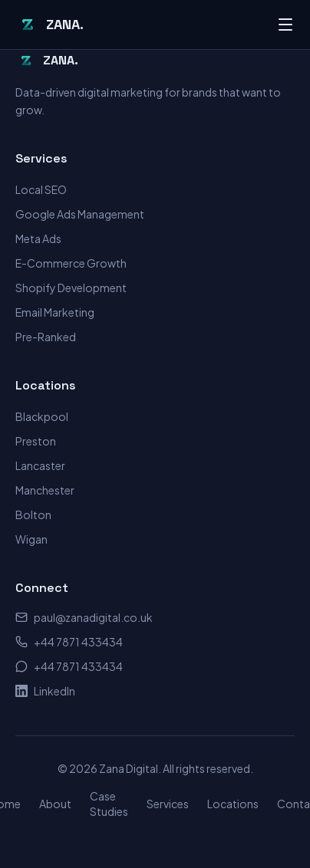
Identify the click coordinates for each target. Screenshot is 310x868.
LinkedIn (45, 691)
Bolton (33, 515)
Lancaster (40, 465)
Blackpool (42, 416)
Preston (36, 441)
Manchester (45, 490)
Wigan (31, 539)
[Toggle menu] (285, 25)
